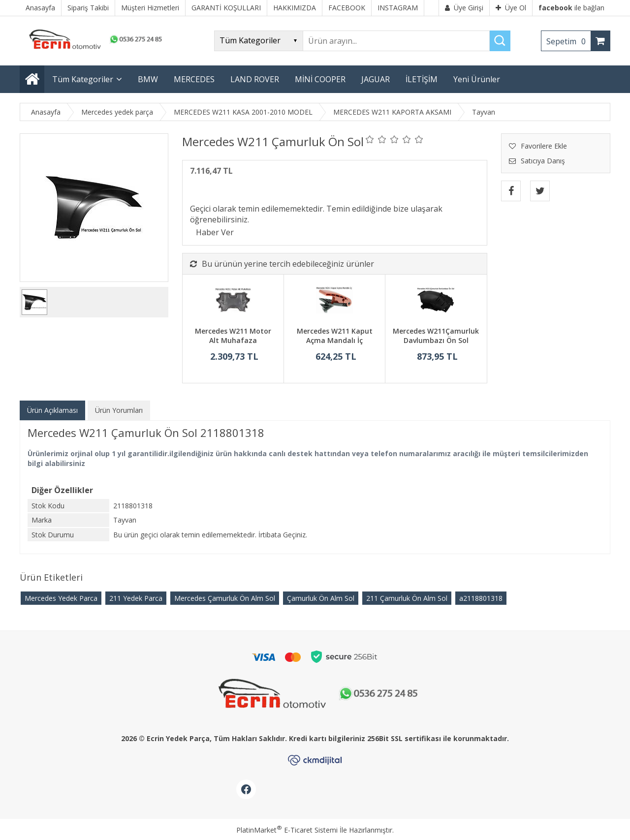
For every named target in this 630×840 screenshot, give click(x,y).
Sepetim (568, 41)
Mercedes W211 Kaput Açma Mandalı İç (335, 336)
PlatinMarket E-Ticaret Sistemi (287, 830)
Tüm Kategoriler (83, 79)
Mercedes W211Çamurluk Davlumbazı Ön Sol (436, 336)
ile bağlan (571, 8)
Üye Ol (511, 8)
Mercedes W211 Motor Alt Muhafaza (233, 336)
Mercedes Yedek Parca (61, 598)
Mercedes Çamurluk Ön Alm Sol (225, 598)
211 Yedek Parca (136, 598)
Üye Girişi (464, 8)
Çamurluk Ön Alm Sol (321, 598)
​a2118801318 (481, 598)
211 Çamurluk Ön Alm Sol (407, 598)
